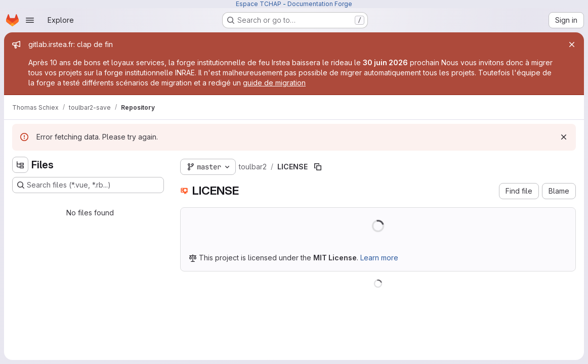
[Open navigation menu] (30, 20)
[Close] (572, 44)
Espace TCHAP (259, 4)
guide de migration (274, 83)
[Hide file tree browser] (20, 165)
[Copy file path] (318, 167)
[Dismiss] (564, 137)
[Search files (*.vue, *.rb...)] (88, 185)
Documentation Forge (320, 4)
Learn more (379, 258)
